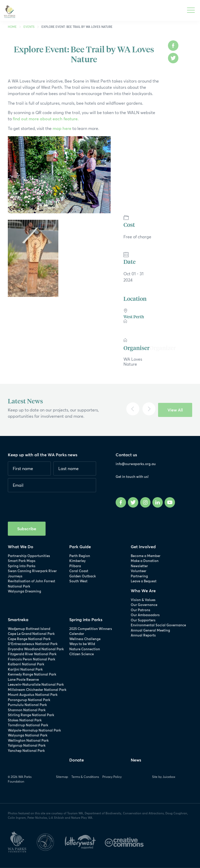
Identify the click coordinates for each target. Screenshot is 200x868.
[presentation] (47, 505)
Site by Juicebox (164, 777)
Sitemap (62, 777)
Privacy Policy (112, 777)
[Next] (149, 409)
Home (12, 27)
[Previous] (133, 409)
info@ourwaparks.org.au (136, 464)
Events (29, 27)
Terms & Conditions (85, 777)
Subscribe (27, 529)
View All (175, 410)
